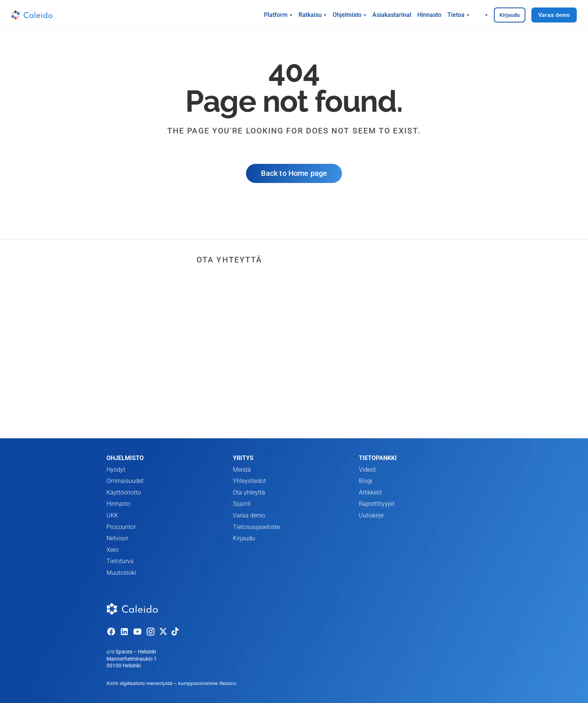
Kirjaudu (244, 538)
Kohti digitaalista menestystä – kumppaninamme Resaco (171, 683)
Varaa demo (249, 515)
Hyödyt (116, 470)
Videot (367, 470)
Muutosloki (121, 573)
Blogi (366, 481)
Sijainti (242, 504)
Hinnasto (429, 15)
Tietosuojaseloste (256, 527)
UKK (112, 515)
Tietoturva (120, 561)
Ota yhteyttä (249, 492)
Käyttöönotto (124, 492)
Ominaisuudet (125, 481)
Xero (112, 550)
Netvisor (117, 538)
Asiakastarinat (392, 15)
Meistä (242, 470)
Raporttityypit (377, 504)
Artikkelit (370, 492)
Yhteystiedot (249, 481)
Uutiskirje (371, 515)
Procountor (121, 527)
